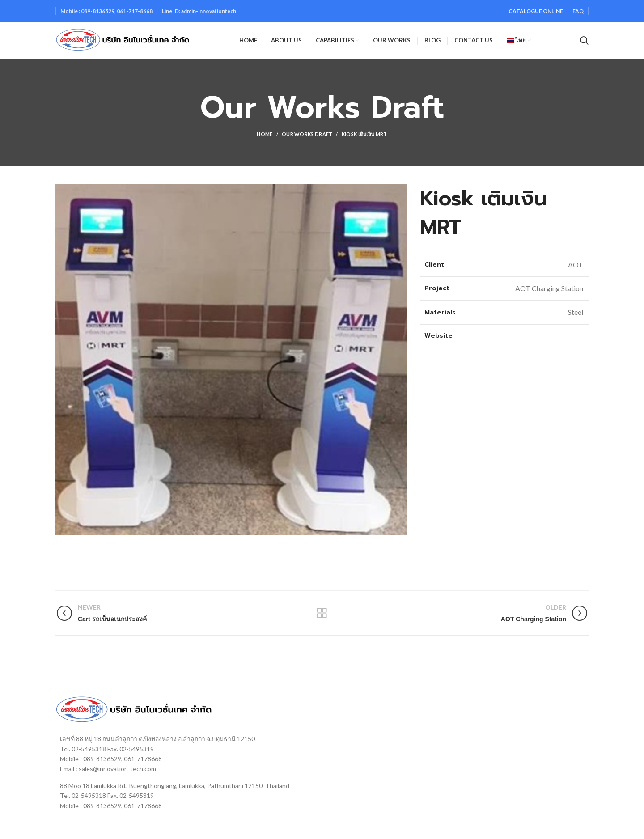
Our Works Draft (307, 134)
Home (265, 134)
